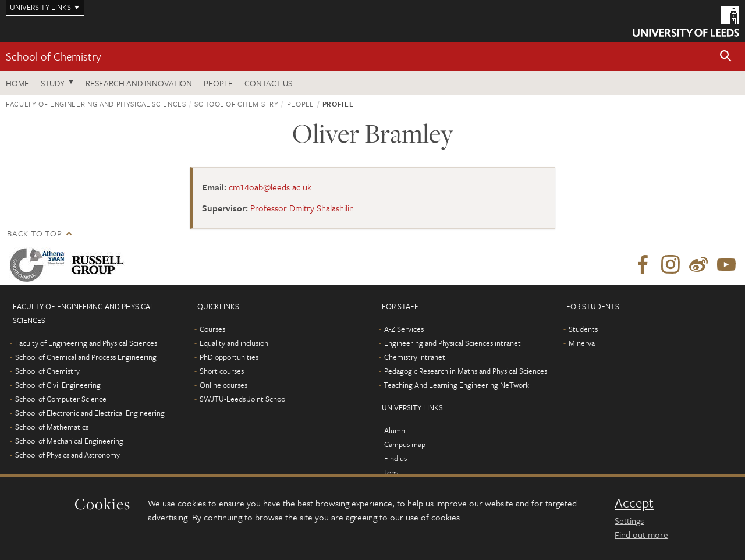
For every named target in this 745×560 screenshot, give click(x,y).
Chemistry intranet (415, 357)
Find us (395, 458)
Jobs (391, 472)
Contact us (268, 83)
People (218, 83)
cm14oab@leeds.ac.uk (270, 187)
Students (583, 329)
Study (53, 83)
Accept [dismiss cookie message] (634, 503)
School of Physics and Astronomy (68, 455)
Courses (212, 329)
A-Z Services (404, 329)
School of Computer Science (61, 399)
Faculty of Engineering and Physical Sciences (96, 104)
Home (17, 83)
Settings (629, 520)
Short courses (222, 371)
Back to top (34, 233)
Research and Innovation (139, 83)
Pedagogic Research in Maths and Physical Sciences (466, 371)
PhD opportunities (229, 357)
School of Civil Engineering (58, 385)
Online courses (223, 385)
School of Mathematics (52, 427)
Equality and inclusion (234, 343)
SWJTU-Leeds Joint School (243, 399)
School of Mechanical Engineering (69, 441)
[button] (726, 57)
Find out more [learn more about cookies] (641, 534)
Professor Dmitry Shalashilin (302, 208)
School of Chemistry (53, 56)
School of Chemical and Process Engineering (86, 357)
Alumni (395, 430)
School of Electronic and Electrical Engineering (90, 413)
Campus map (405, 444)
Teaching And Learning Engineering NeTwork (456, 385)
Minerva (582, 343)
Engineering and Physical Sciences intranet (453, 343)
